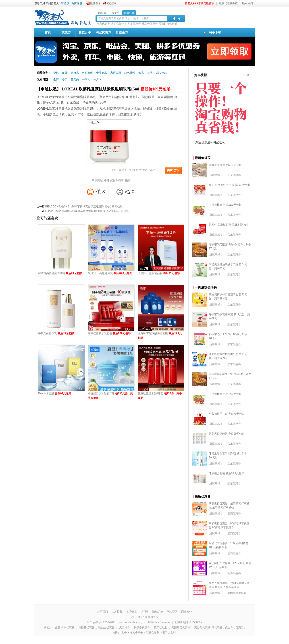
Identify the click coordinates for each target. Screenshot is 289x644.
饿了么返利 (169, 632)
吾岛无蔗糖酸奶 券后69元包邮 (227, 434)
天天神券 (125, 627)
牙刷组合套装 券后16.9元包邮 (227, 473)
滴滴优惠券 (234, 514)
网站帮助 (172, 612)
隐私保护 (158, 612)
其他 (150, 73)
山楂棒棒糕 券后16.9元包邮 (225, 205)
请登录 (65, 3)
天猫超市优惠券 (168, 24)
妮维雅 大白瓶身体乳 (110, 273)
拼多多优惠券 (133, 24)
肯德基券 (122, 32)
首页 (48, 32)
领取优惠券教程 (228, 3)
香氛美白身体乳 (56, 333)
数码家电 (87, 73)
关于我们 (102, 612)
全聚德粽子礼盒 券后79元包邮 (227, 414)
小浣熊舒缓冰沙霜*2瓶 (111, 396)
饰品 (141, 73)
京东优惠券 (103, 24)
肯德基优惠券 (86, 627)
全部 (56, 73)
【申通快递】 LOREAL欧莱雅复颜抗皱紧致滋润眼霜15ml (104, 89)
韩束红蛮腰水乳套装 (109, 333)
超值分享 (85, 32)
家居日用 (116, 73)
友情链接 (131, 612)
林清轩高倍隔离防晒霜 (60, 273)
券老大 (48, 627)
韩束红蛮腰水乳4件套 (160, 396)
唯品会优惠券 (150, 24)
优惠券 (66, 32)
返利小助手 (136, 632)
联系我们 (247, 3)
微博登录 (96, 3)
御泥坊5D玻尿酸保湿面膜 (160, 336)
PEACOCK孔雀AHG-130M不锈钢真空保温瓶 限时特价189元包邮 (84, 207)
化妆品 (75, 73)
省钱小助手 (120, 632)
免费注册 (77, 3)
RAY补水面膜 (55, 393)
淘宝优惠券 (103, 32)
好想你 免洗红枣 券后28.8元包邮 (228, 225)
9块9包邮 (161, 73)
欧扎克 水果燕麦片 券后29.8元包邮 (230, 185)
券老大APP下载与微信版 (200, 3)
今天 (65, 79)
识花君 (145, 612)
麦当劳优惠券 (202, 627)
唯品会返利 (153, 632)
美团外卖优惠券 (237, 593)
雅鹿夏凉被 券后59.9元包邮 (225, 165)
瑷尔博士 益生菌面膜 (159, 273)
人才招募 (117, 612)
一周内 (86, 79)
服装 (65, 73)
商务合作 (187, 612)
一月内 (98, 79)
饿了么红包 (117, 24)
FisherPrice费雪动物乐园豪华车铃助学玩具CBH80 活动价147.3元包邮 (87, 211)
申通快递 (110, 180)
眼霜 (128, 180)
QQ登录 (112, 3)
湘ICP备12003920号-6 (144, 617)
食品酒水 (102, 73)
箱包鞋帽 (130, 73)
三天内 (75, 79)
